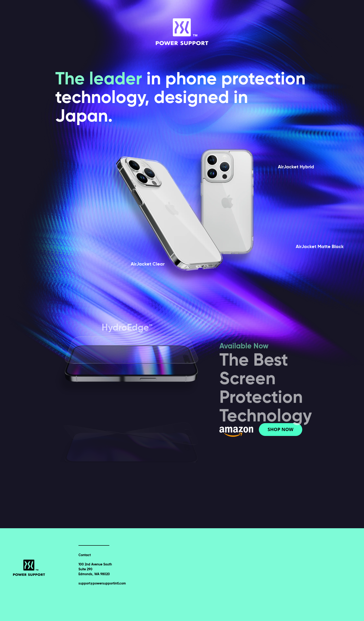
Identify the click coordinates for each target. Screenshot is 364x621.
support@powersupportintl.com (102, 583)
